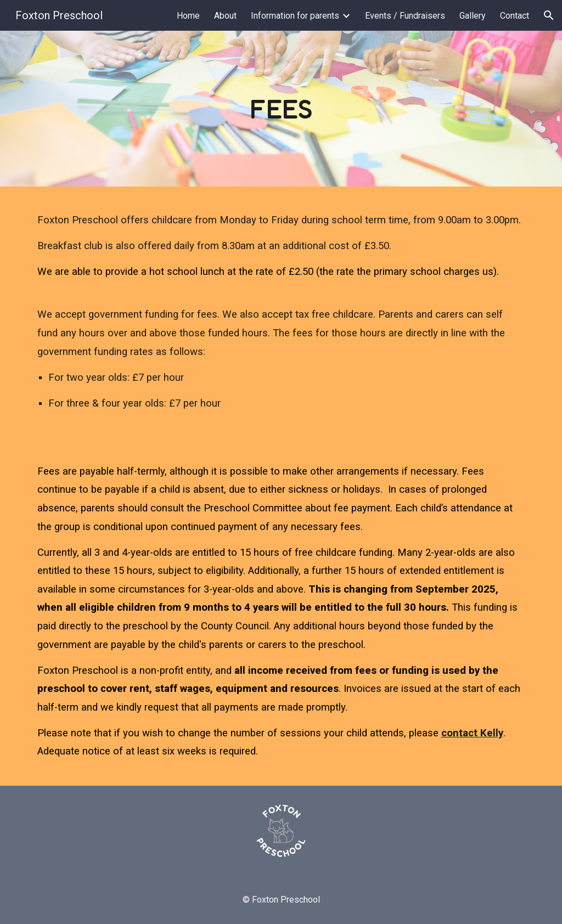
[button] (549, 15)
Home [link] (188, 16)
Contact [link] (515, 16)
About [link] (225, 16)
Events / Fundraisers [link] (405, 16)
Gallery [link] (473, 16)
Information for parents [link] (295, 16)
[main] (281, 109)
